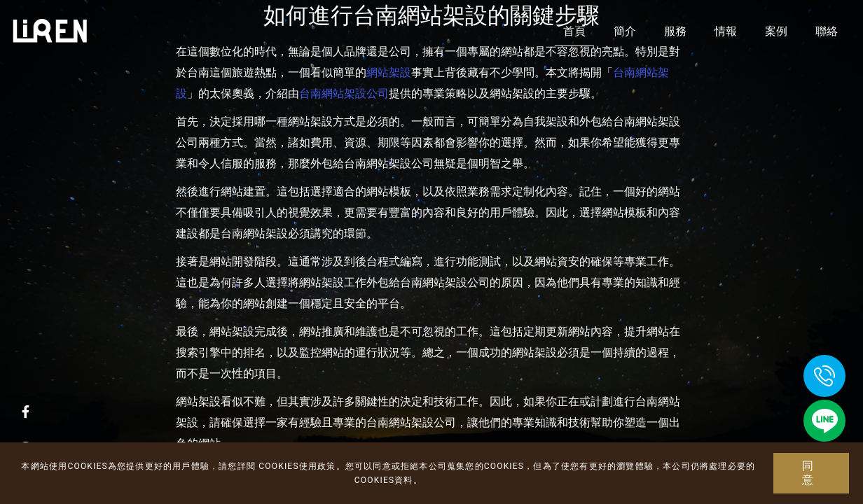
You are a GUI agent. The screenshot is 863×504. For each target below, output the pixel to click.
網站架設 (389, 72)
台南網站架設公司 (344, 93)
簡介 (625, 31)
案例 (776, 31)
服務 (675, 31)
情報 (726, 31)
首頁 (574, 31)
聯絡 (827, 31)
